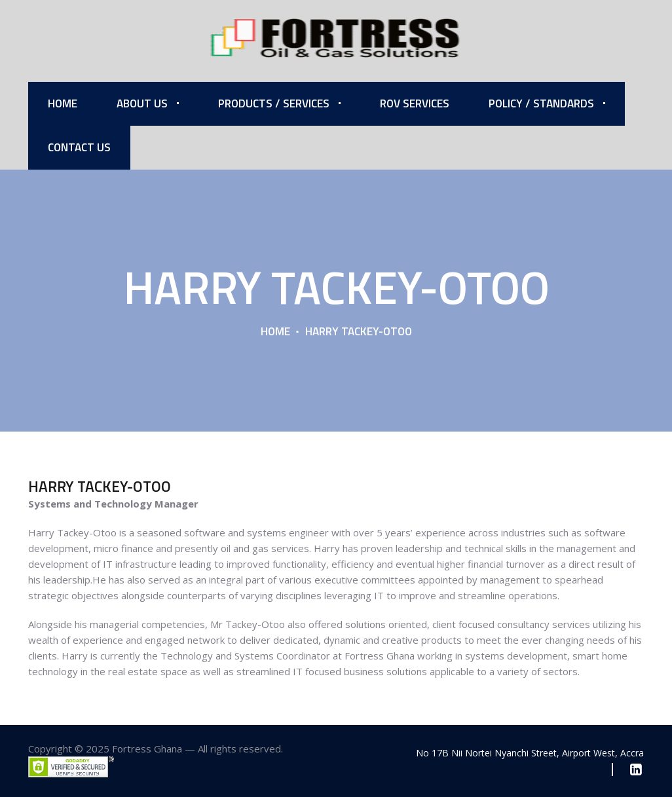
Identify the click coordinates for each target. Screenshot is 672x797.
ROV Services (415, 103)
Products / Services (274, 103)
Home (63, 103)
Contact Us (79, 147)
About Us (142, 103)
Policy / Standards (541, 103)
